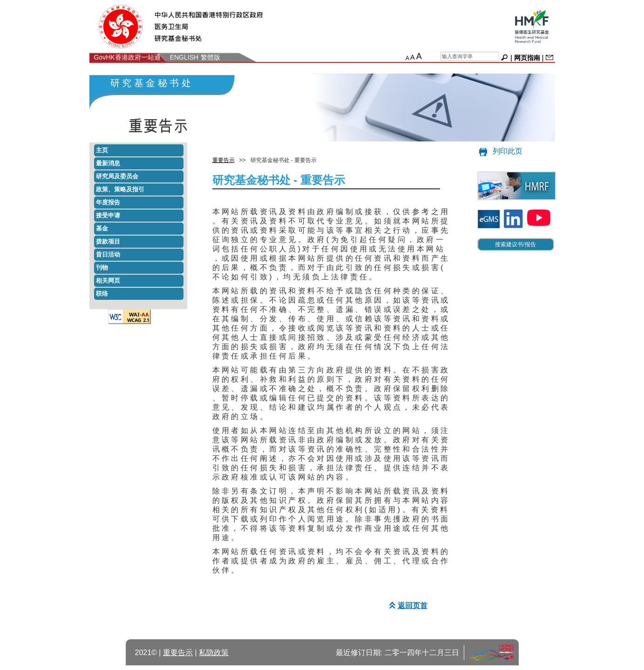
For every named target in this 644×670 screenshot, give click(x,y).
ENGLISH (184, 57)
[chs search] (470, 56)
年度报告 (108, 202)
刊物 (102, 267)
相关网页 (108, 281)
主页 (102, 150)
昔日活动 (108, 254)
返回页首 (407, 606)
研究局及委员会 (117, 176)
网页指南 (527, 58)
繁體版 (210, 57)
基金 (102, 228)
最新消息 (108, 163)
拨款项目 (108, 241)
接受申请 (108, 215)
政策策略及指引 (120, 189)
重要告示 (224, 160)
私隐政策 (214, 653)
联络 (102, 294)
